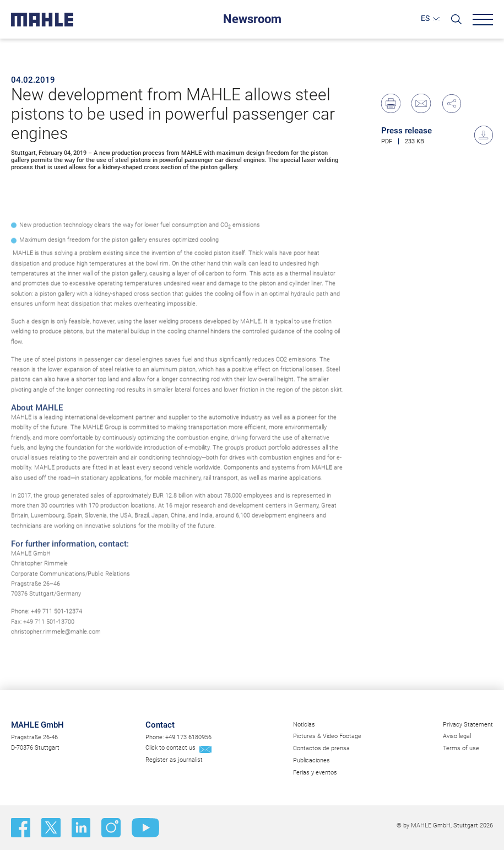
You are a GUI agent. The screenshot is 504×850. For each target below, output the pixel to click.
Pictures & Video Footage (327, 736)
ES (425, 18)
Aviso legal (457, 736)
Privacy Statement (468, 725)
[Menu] (483, 20)
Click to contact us (170, 748)
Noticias (304, 725)
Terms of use (461, 748)
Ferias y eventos (315, 773)
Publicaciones (311, 760)
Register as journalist (174, 760)
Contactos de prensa (321, 748)
